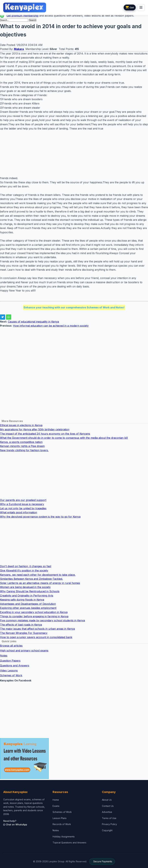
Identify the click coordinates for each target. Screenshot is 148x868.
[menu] (141, 8)
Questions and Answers (15, 665)
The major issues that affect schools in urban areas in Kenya (37, 629)
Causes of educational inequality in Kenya (33, 322)
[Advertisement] (74, 153)
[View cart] (130, 7)
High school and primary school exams (24, 651)
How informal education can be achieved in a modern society (51, 326)
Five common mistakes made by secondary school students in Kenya (42, 620)
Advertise (107, 812)
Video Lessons (9, 671)
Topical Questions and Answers (69, 843)
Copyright (107, 830)
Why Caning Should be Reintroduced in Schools (30, 591)
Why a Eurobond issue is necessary (22, 504)
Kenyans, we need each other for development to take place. (38, 575)
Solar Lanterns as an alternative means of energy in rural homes (40, 583)
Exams (56, 806)
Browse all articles (11, 646)
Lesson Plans (60, 818)
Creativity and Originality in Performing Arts (27, 596)
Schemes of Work (11, 675)
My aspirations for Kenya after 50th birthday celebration (35, 429)
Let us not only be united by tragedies (23, 508)
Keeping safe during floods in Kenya (22, 600)
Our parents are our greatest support (23, 500)
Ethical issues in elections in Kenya (21, 425)
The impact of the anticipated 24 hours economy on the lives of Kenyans (45, 434)
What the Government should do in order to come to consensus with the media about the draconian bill (64, 438)
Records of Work (62, 824)
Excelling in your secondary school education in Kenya (34, 612)
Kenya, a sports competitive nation (21, 442)
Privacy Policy (109, 824)
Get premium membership (22, 16)
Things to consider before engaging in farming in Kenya (34, 616)
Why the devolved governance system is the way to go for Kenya (40, 517)
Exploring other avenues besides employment (28, 608)
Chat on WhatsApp (15, 824)
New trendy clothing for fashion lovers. (24, 450)
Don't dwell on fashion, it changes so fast (26, 566)
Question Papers (10, 661)
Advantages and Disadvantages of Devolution (28, 604)
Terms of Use (109, 818)
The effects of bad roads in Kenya (21, 625)
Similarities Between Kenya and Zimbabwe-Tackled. (31, 579)
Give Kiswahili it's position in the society (24, 570)
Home (56, 800)
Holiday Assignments (64, 837)
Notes (4, 656)
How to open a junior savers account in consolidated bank (36, 637)
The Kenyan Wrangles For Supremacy (24, 633)
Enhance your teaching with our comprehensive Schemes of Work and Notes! (74, 307)
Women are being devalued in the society (25, 587)
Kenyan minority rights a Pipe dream (22, 446)
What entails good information (18, 512)
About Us (107, 800)
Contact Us (108, 806)
